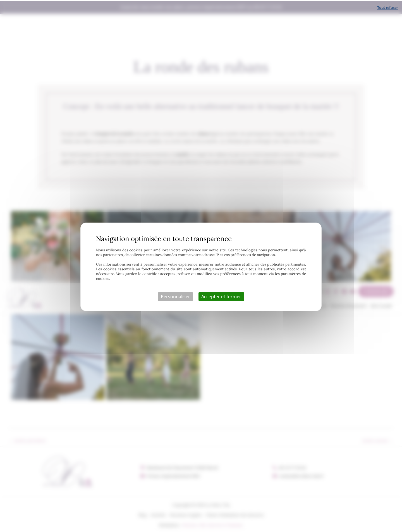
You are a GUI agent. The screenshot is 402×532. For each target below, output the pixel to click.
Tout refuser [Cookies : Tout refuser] (387, 7)
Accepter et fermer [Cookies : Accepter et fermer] (221, 296)
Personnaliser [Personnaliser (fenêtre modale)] (175, 296)
